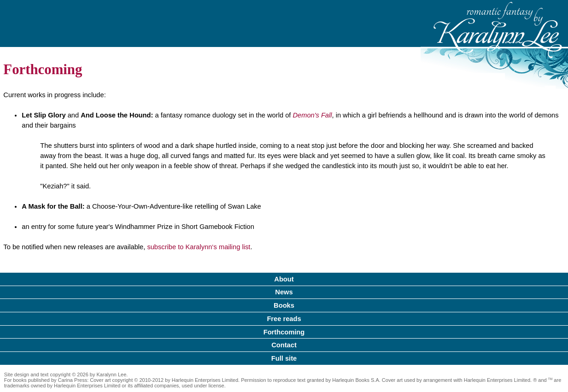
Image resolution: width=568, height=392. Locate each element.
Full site (284, 358)
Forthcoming (284, 332)
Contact (284, 345)
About (284, 279)
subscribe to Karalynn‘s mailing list (199, 247)
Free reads (284, 319)
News (284, 292)
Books (284, 305)
